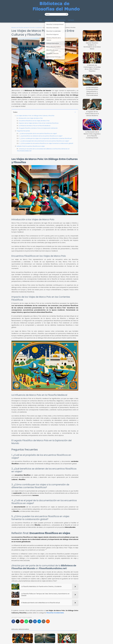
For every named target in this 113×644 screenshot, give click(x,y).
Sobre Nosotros (61, 20)
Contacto (71, 20)
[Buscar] (67, 14)
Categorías (48, 20)
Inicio (40, 20)
